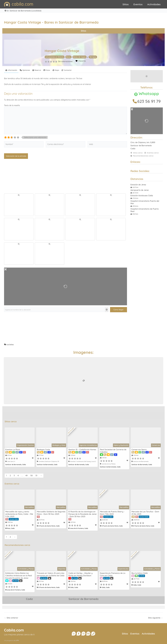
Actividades (154, 4)
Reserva (37, 70)
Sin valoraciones (65, 61)
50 (31, 476)
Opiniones (25, 70)
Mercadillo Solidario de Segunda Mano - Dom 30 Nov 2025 (51, 513)
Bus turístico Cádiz (140, 573)
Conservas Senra (139, 450)
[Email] (88, 634)
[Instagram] (83, 634)
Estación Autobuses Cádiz (142, 196)
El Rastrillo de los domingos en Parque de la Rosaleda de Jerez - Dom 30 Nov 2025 (82, 514)
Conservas (156, 445)
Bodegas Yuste (43, 450)
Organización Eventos (25, 445)
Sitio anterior (11, 618)
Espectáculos (123, 569)
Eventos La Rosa (13, 450)
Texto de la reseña (12, 105)
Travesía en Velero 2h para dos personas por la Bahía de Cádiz (51, 574)
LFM (17, 640)
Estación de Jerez (138, 185)
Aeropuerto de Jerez (140, 190)
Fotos (47, 70)
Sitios (126, 4)
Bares (68, 57)
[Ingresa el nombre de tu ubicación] (55, 310)
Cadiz (29, 599)
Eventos (138, 4)
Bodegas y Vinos (59, 445)
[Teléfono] (93, 634)
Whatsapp (147, 93)
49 (27, 476)
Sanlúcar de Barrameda (83, 599)
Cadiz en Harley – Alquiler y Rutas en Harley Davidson (80, 574)
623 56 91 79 (149, 101)
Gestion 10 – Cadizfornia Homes (82, 450)
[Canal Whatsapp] (74, 634)
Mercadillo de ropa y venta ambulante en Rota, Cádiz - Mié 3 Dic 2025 (19, 514)
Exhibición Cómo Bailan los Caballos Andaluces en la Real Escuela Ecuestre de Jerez (19, 576)
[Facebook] (79, 634)
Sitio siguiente (155, 618)
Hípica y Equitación (121, 445)
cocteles (10, 345)
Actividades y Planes (26, 569)
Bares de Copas (79, 57)
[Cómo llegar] (119, 310)
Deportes (62, 569)
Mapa (56, 70)
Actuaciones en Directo (55, 57)
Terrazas (93, 57)
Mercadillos (29, 507)
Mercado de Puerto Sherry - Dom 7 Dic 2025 (112, 513)
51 (36, 476)
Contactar (67, 70)
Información (11, 70)
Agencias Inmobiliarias (88, 445)
